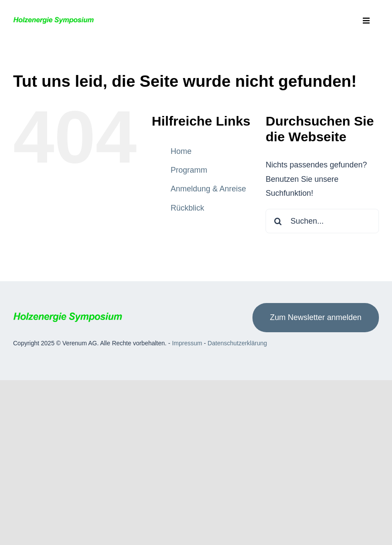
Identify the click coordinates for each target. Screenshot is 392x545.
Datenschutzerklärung (237, 343)
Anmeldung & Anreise (208, 189)
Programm (189, 170)
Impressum (187, 343)
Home (181, 151)
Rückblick (187, 208)
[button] (15, 530)
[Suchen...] (322, 221)
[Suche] (278, 221)
